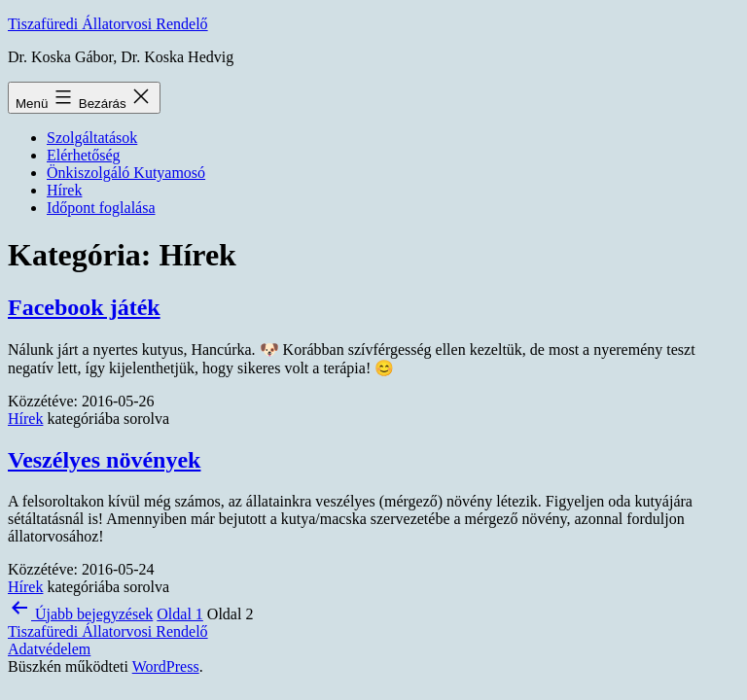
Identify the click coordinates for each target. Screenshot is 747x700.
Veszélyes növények (104, 460)
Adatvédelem (49, 649)
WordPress (166, 666)
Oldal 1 (180, 614)
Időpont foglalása (101, 208)
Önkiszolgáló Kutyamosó (126, 173)
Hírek (64, 190)
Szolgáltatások (92, 138)
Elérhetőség (84, 155)
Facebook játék (84, 307)
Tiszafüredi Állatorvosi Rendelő (108, 24)
